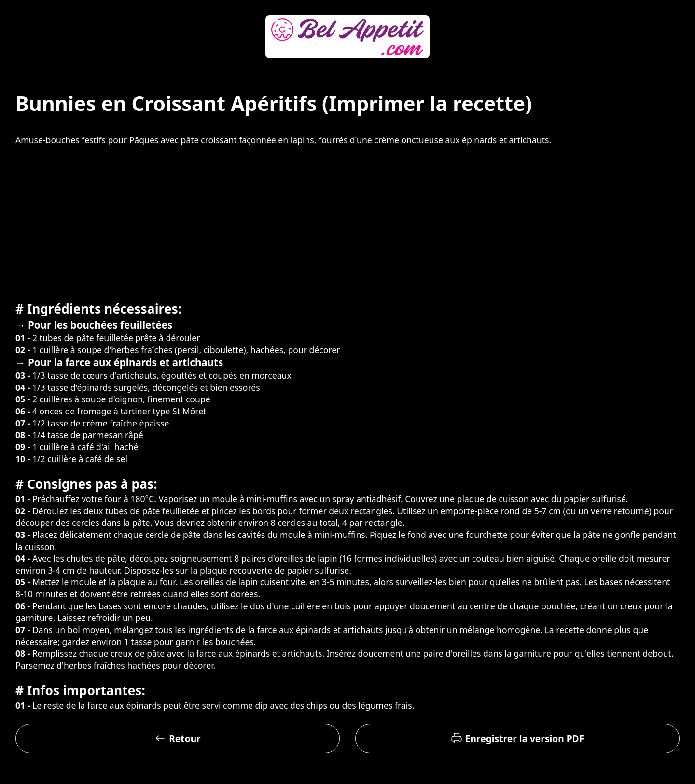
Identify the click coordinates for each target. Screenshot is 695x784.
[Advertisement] (347, 222)
